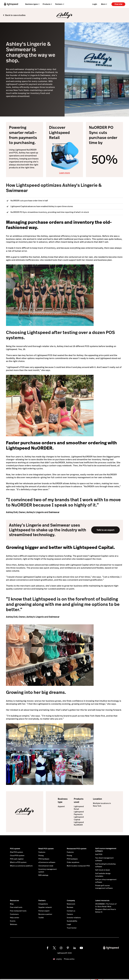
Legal (69, 924)
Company (71, 900)
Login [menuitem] (95, 4)
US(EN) (59, 959)
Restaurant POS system (77, 849)
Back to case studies (15, 15)
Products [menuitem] (47, 4)
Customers (14, 914)
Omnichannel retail (46, 866)
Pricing (41, 856)
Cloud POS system (17, 856)
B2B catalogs (43, 875)
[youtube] (81, 948)
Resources (15, 900)
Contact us (71, 911)
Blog (12, 904)
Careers (70, 914)
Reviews (70, 907)
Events (13, 921)
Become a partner (45, 914)
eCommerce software (47, 862)
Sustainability (72, 921)
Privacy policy (69, 959)
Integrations (43, 904)
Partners (42, 900)
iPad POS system (17, 852)
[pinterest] (68, 948)
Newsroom (71, 904)
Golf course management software (106, 850)
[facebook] (48, 948)
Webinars (14, 924)
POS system (15, 849)
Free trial (118, 4)
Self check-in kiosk (102, 870)
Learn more (64, 173)
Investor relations (74, 918)
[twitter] (54, 948)
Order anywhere (73, 862)
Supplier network (45, 907)
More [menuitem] (103, 4)
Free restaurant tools (18, 911)
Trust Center (72, 928)
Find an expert (44, 911)
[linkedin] (75, 948)
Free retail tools (16, 907)
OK (97, 977)
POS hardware (44, 859)
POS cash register (17, 859)
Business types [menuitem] (32, 4)
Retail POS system (46, 849)
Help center (15, 918)
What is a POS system (18, 862)
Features (42, 852)
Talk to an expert (105, 530)
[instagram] (61, 948)
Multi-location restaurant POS (78, 866)
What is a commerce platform (21, 866)
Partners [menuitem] (59, 4)
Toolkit (41, 918)
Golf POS (99, 854)
